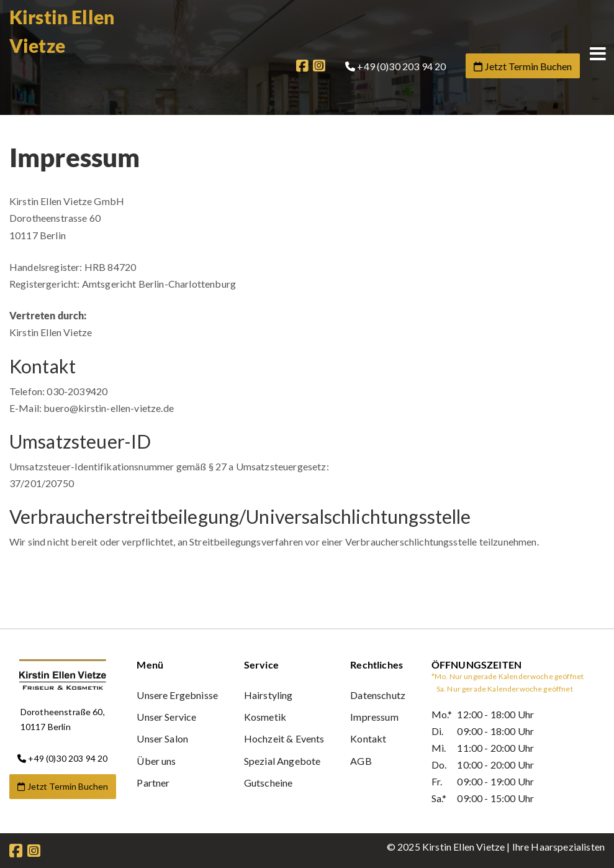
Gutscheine (269, 783)
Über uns (156, 761)
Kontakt (368, 738)
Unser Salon (162, 738)
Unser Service (166, 717)
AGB (361, 761)
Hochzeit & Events (284, 738)
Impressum (374, 717)
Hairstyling (269, 695)
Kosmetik (265, 717)
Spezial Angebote (282, 761)
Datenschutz (378, 695)
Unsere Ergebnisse (177, 695)
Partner (153, 783)
